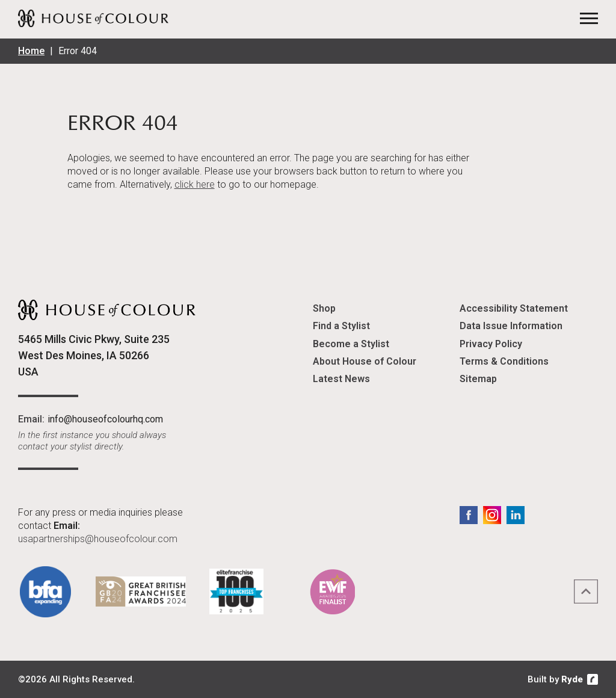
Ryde (572, 679)
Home (31, 51)
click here (195, 184)
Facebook (469, 515)
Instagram (492, 515)
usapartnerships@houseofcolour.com (98, 539)
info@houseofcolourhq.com (105, 419)
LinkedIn (516, 515)
